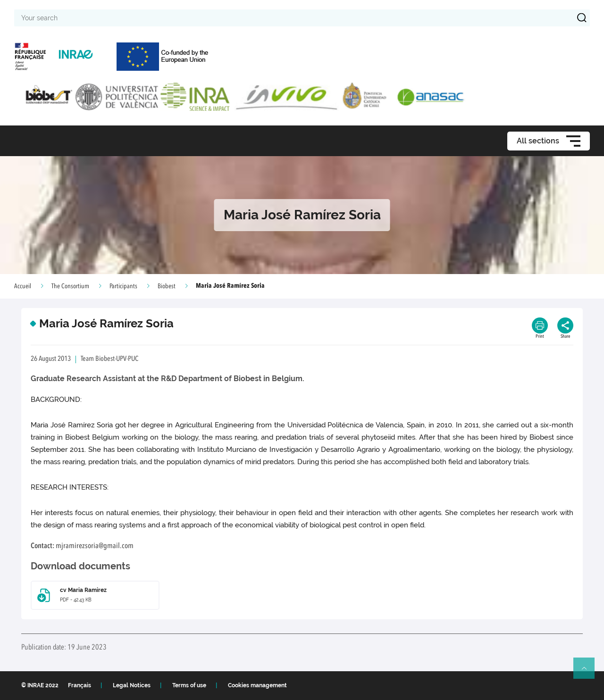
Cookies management (257, 685)
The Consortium (70, 286)
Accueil (23, 286)
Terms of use (189, 685)
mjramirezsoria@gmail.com (95, 546)
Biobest (167, 286)
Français (80, 685)
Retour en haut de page (588, 672)
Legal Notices (132, 685)
